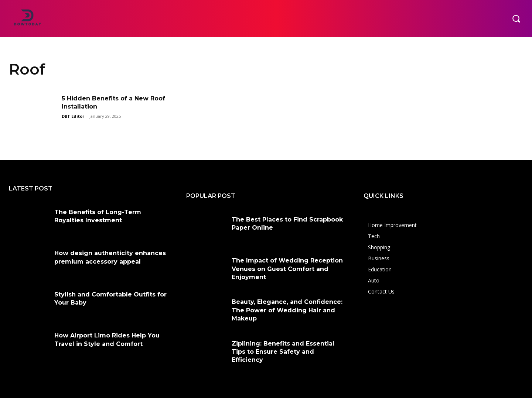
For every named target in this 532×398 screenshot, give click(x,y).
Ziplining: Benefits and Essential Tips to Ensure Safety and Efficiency (283, 352)
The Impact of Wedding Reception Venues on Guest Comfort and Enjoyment (287, 269)
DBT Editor (73, 116)
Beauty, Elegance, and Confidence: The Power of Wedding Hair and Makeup (287, 310)
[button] (516, 18)
